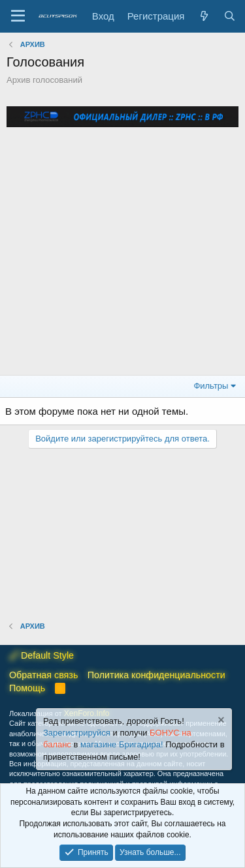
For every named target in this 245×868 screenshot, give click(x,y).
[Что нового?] (204, 16)
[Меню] (18, 16)
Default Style (41, 655)
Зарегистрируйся (77, 733)
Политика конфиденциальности (156, 675)
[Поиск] (230, 16)
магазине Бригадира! (123, 745)
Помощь (27, 688)
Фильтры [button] (211, 386)
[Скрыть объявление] (220, 722)
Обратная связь (43, 675)
